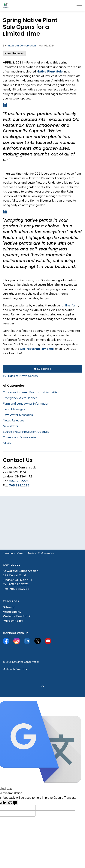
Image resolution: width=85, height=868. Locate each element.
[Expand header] (79, 6)
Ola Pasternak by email (37, 349)
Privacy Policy (13, 621)
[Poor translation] (13, 803)
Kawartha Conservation (21, 46)
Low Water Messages (18, 415)
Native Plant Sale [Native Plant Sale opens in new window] (50, 71)
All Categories (14, 386)
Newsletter (11, 426)
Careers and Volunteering (20, 437)
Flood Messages (14, 409)
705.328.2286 (19, 485)
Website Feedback (17, 616)
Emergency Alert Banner (20, 398)
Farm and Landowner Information (26, 403)
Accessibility (12, 612)
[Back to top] (42, 687)
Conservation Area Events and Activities (31, 392)
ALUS (7, 443)
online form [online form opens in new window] (70, 305)
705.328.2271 (19, 481)
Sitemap (9, 607)
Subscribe (42, 369)
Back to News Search (23, 376)
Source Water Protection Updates (26, 432)
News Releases (14, 53)
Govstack (21, 669)
